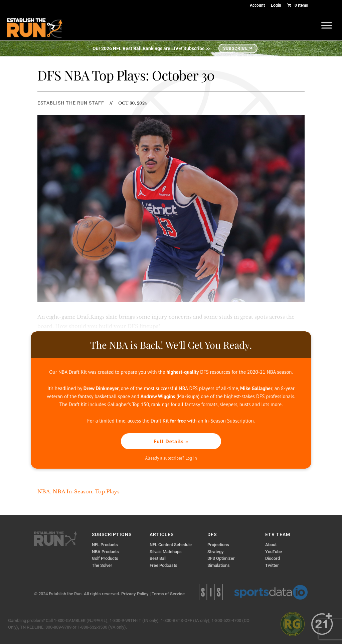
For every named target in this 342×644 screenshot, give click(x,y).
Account (257, 6)
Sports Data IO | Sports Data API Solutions (271, 592)
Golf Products (105, 558)
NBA (44, 492)
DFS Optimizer (221, 558)
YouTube (274, 552)
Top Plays (107, 492)
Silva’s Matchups (166, 552)
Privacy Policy (135, 594)
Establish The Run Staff (71, 103)
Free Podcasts (163, 565)
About (271, 545)
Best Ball (158, 558)
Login (276, 6)
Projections (218, 545)
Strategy (215, 552)
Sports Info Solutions (211, 592)
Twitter (272, 565)
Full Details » (171, 441)
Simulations (219, 565)
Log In (191, 458)
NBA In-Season (72, 492)
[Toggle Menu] (327, 25)
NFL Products (105, 545)
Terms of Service (168, 594)
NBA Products (105, 552)
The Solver (102, 565)
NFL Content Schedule (171, 545)
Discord (273, 558)
